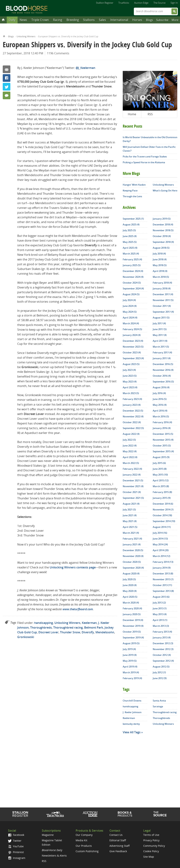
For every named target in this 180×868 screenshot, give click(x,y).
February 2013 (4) (162, 632)
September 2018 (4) (163, 242)
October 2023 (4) (132, 352)
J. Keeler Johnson (132, 712)
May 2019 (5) (130, 661)
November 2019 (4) (133, 626)
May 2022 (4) (130, 451)
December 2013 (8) (163, 574)
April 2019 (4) (130, 667)
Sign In (174, 3)
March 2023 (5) (131, 393)
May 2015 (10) (160, 475)
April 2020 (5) (130, 597)
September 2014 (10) (164, 521)
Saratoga (158, 706)
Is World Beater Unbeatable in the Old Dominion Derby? (150, 139)
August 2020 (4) (131, 574)
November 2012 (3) (163, 649)
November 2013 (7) (163, 579)
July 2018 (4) (159, 254)
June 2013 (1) (160, 608)
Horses (137, 20)
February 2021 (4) (132, 539)
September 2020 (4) (133, 568)
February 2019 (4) (132, 678)
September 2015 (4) (163, 451)
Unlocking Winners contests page (73, 567)
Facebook (7, 78)
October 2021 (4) (132, 492)
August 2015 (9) (161, 457)
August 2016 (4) (161, 387)
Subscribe (162, 20)
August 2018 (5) (161, 248)
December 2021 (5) (133, 480)
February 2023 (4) (132, 399)
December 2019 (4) (133, 620)
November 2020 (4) (133, 556)
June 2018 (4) (160, 259)
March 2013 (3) (161, 626)
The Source (159, 3)
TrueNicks (124, 3)
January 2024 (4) (132, 335)
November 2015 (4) (163, 440)
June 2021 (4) (130, 515)
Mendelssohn (105, 632)
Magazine (48, 835)
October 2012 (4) (162, 655)
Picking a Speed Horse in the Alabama (144, 162)
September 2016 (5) (163, 382)
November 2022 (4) (133, 416)
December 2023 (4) (133, 341)
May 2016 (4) (160, 405)
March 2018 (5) (161, 277)
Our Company (84, 835)
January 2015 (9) (162, 498)
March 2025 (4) (131, 254)
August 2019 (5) (131, 643)
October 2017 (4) (162, 306)
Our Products (84, 846)
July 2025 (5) (129, 230)
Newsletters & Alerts (54, 856)
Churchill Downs (132, 701)
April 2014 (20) (161, 550)
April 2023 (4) (130, 387)
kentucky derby (131, 724)
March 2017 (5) (161, 347)
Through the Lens (132, 196)
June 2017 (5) (160, 329)
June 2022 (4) (130, 446)
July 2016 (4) (159, 393)
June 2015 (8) (160, 469)
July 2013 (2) (159, 603)
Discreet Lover (48, 632)
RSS (150, 114)
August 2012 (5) (161, 667)
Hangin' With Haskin (134, 185)
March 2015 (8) (161, 486)
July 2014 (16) (160, 533)
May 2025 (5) (130, 242)
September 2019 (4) (133, 638)
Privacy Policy (151, 840)
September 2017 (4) (163, 312)
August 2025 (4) (131, 224)
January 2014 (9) (162, 568)
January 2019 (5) (162, 219)
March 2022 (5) (131, 463)
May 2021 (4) (130, 521)
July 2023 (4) (129, 370)
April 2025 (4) (130, 248)
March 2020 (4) (131, 603)
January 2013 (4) (162, 638)
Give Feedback (118, 851)
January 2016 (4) (162, 428)
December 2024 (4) (133, 271)
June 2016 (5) (160, 399)
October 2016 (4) (162, 376)
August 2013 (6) (161, 597)
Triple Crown (40, 20)
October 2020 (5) (132, 562)
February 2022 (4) (132, 469)
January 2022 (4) (132, 475)
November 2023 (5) (133, 347)
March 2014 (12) (161, 556)
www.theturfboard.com (78, 609)
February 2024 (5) (132, 329)
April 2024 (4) (130, 318)
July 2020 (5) (129, 579)
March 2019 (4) (131, 672)
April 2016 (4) (160, 411)
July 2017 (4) (159, 323)
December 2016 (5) (163, 364)
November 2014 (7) (163, 510)
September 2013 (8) (163, 591)
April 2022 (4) (130, 457)
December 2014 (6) (163, 504)
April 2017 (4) (160, 341)
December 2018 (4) (163, 224)
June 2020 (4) (130, 585)
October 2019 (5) (132, 632)
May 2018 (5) (160, 265)
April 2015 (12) (161, 480)
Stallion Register (105, 3)
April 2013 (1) (160, 620)
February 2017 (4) (162, 352)
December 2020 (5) (133, 550)
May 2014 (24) (160, 544)
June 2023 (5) (130, 376)
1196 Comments (58, 53)
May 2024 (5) (130, 312)
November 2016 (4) (163, 370)
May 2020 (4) (130, 591)
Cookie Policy (151, 851)
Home (4, 36)
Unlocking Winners (26, 36)
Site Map (149, 857)
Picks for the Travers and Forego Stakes (145, 157)
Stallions (89, 20)
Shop (125, 814)
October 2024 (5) (132, 283)
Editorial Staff (118, 840)
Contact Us (116, 835)
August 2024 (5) (131, 294)
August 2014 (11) (162, 527)
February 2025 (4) (132, 259)
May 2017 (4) (160, 335)
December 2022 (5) (133, 411)
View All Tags (132, 732)
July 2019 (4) (129, 649)
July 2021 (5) (129, 510)
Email (7, 69)
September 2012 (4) (163, 661)
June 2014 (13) (160, 539)
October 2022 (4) (132, 422)
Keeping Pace (130, 191)
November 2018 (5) (163, 230)
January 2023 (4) (132, 405)
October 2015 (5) (162, 446)
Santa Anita (159, 701)
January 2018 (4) (162, 288)
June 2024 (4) (130, 306)
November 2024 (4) (133, 277)
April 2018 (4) (160, 271)
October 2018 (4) (162, 236)
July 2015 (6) (159, 463)
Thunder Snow (70, 632)
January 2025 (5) (132, 265)
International (119, 20)
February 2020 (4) (132, 608)
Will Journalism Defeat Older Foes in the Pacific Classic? (149, 149)
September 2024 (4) (133, 288)
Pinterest (16, 852)
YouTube (16, 846)
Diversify (88, 632)
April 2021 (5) (130, 527)
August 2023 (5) (131, 364)
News (23, 20)
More (175, 20)
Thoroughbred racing (68, 628)
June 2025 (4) (130, 236)
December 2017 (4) (163, 294)
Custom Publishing (87, 851)
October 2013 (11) (162, 585)
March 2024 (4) (131, 323)
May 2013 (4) (160, 614)
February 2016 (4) (162, 422)
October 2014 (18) (162, 515)
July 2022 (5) (129, 440)
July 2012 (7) (159, 672)
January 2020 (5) (132, 614)
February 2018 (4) (162, 283)
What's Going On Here (165, 191)
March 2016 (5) (161, 416)
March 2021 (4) (131, 533)
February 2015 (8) (162, 492)
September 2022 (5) (133, 428)
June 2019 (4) (130, 655)
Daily (12, 20)
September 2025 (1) (133, 219)
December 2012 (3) (163, 643)
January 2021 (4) (132, 544)
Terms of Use (151, 835)
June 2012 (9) (160, 678)
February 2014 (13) (163, 562)
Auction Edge (141, 3)
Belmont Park (94, 628)
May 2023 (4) (130, 382)
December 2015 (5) (163, 434)
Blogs (149, 20)
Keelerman (89, 623)
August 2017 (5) (161, 318)
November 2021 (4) (133, 486)
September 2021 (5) (133, 498)
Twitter (7, 87)
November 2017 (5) (163, 300)
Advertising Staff (120, 846)
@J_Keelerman (85, 68)
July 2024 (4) (129, 300)
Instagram (17, 858)
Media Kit (81, 840)
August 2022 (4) (131, 434)
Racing (58, 20)
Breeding (73, 20)
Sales (102, 20)
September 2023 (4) (133, 358)
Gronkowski (26, 637)
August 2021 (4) (131, 504)
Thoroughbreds (41, 628)
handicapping (44, 623)
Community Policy (154, 846)
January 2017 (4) (162, 358)
